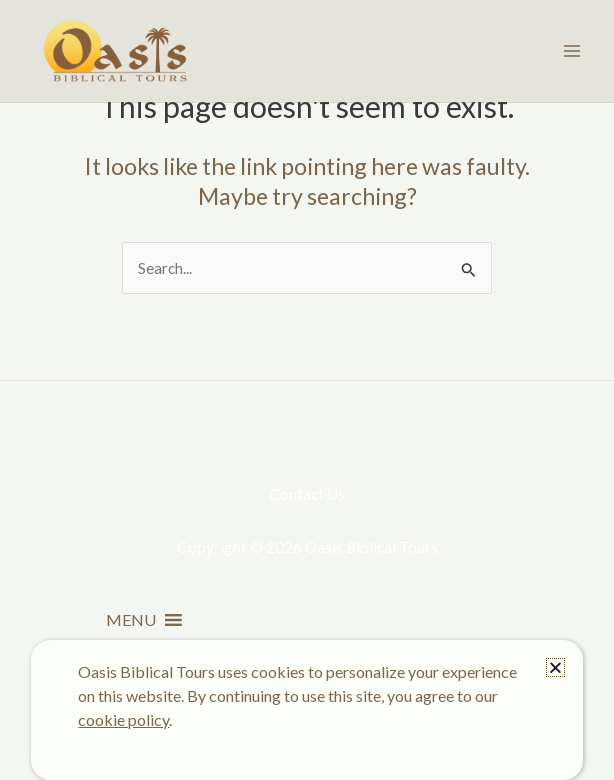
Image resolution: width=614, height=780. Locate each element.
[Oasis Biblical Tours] (115, 51)
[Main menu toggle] (572, 50)
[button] (131, 620)
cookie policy (123, 719)
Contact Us (307, 494)
